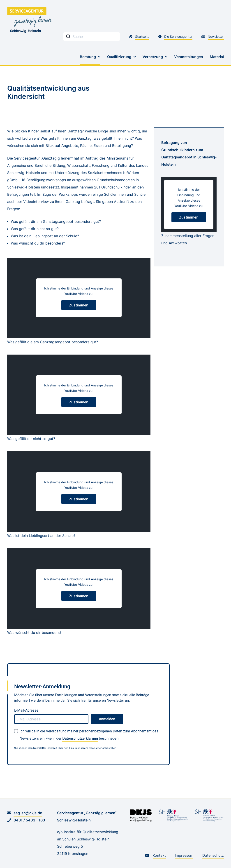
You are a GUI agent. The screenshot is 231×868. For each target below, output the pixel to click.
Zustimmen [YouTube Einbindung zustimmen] (79, 305)
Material (217, 57)
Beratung (88, 57)
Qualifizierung (119, 57)
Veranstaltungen (189, 57)
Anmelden (107, 719)
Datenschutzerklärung (80, 738)
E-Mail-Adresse (26, 710)
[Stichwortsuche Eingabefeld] (92, 37)
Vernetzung (153, 57)
